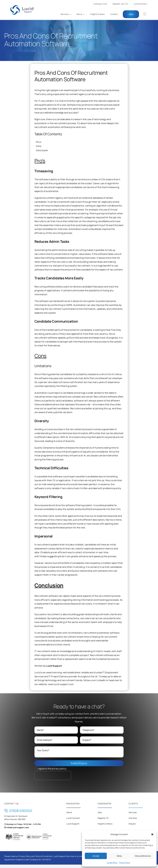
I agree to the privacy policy (52, 769)
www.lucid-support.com (61, 684)
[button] (152, 834)
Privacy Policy (125, 863)
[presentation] (53, 776)
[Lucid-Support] (22, 6)
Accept (96, 856)
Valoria (48, 563)
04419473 (46, 859)
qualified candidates (58, 408)
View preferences (143, 856)
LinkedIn (101, 680)
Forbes (43, 556)
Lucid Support (54, 666)
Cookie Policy (112, 863)
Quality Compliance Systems (50, 448)
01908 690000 (18, 811)
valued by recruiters (56, 571)
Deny (119, 856)
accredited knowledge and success (59, 113)
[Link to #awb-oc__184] (145, 14)
